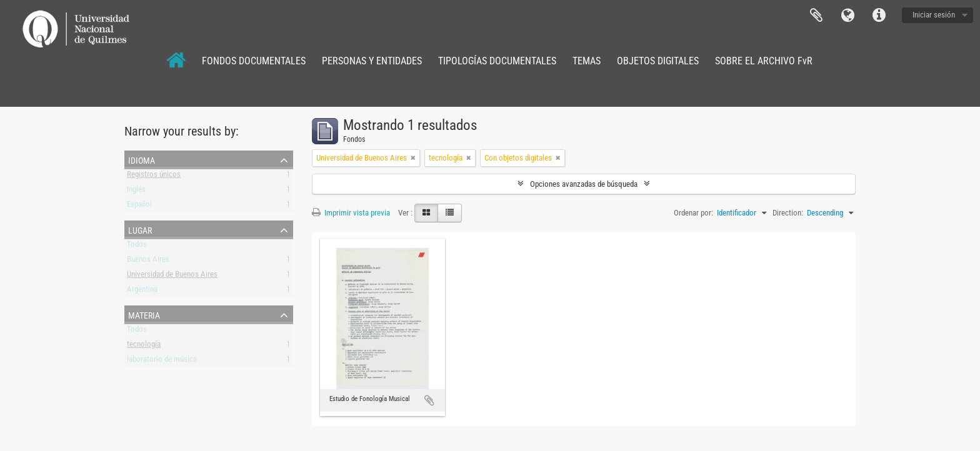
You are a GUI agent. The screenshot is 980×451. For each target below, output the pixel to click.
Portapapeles (816, 16)
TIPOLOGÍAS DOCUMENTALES (497, 61)
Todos (137, 246)
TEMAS (587, 61)
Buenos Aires (148, 261)
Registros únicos (154, 176)
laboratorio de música (162, 361)
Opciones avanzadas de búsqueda (584, 184)
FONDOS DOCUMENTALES (254, 61)
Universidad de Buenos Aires (172, 276)
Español (139, 206)
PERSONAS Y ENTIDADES (372, 61)
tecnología (144, 346)
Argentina (142, 291)
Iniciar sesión (934, 15)
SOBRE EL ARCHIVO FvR (764, 61)
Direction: (788, 213)
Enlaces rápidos (879, 16)
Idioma (847, 16)
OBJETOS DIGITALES (658, 61)
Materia (144, 314)
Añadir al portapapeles (429, 400)
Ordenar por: (693, 213)
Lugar (140, 229)
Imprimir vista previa (351, 213)
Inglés (136, 191)
